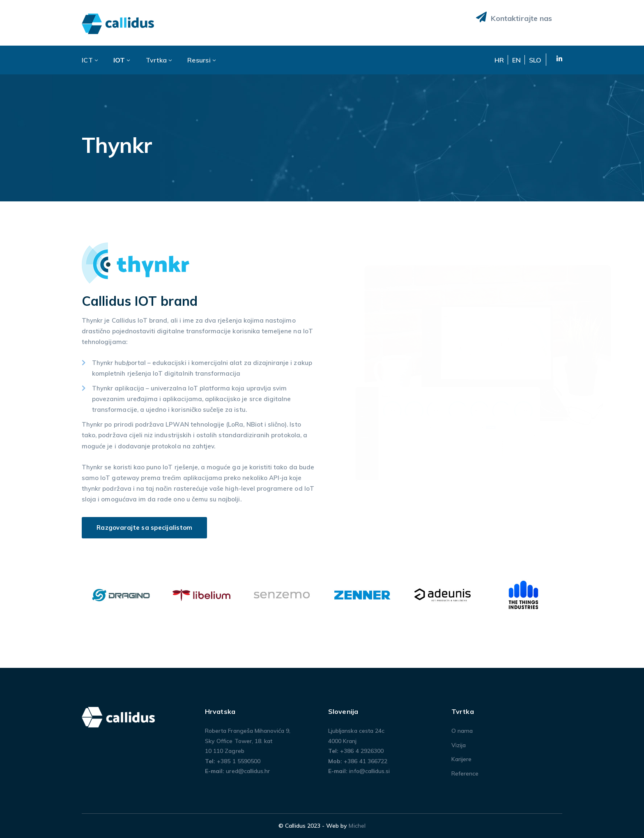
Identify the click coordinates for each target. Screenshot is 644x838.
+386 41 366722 (366, 761)
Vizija (459, 745)
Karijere (461, 759)
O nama (462, 731)
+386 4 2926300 (362, 751)
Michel (357, 826)
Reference (465, 773)
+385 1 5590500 (239, 761)
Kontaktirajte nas (514, 17)
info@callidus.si (369, 771)
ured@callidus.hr (248, 771)
